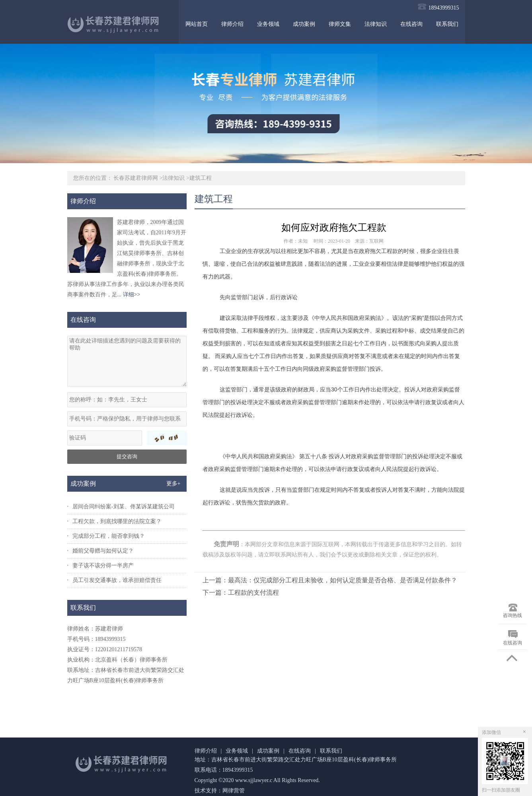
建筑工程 (201, 178)
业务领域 (268, 24)
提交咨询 (127, 456)
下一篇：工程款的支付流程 (241, 593)
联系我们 (447, 24)
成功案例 (304, 24)
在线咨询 (411, 24)
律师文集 (340, 24)
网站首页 (197, 24)
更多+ (173, 484)
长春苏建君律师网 (136, 178)
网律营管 (234, 791)
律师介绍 (232, 24)
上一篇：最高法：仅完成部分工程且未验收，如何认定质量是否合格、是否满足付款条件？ (330, 580)
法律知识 (376, 24)
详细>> (132, 295)
